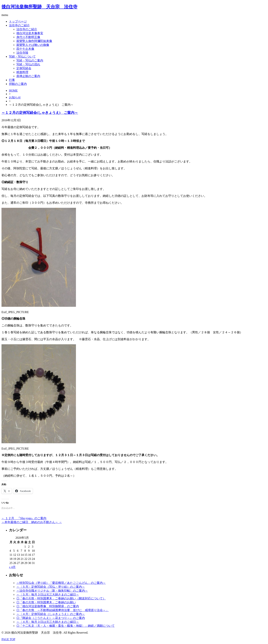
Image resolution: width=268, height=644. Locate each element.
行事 (12, 80)
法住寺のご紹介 (19, 25)
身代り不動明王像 (28, 37)
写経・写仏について (22, 57)
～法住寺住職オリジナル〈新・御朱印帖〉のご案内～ (52, 591)
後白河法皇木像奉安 (30, 33)
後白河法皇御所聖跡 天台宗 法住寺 (39, 7)
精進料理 (22, 72)
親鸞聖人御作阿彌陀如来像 (34, 41)
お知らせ (15, 97)
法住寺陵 (22, 53)
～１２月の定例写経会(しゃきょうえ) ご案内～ (40, 113)
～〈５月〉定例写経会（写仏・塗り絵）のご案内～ (51, 587)
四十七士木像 (25, 49)
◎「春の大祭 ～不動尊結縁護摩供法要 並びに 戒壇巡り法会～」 (63, 610)
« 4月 (12, 567)
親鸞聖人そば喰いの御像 (33, 45)
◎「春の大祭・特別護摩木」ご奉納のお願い (46, 602)
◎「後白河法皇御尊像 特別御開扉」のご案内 (48, 606)
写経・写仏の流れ (28, 64)
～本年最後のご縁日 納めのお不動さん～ (32, 522)
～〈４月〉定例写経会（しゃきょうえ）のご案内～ (51, 614)
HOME (13, 91)
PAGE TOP (8, 639)
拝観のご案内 (18, 84)
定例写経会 (24, 68)
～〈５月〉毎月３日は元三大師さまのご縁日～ (48, 595)
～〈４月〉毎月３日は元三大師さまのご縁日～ (48, 622)
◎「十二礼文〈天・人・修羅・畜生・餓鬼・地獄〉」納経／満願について (66, 626)
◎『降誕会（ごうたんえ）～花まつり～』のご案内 (51, 618)
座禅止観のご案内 (28, 76)
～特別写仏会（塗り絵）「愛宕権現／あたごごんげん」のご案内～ (61, 583)
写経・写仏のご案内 (30, 60)
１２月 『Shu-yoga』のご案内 (24, 518)
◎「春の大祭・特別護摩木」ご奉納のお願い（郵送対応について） (61, 598)
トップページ (18, 21)
